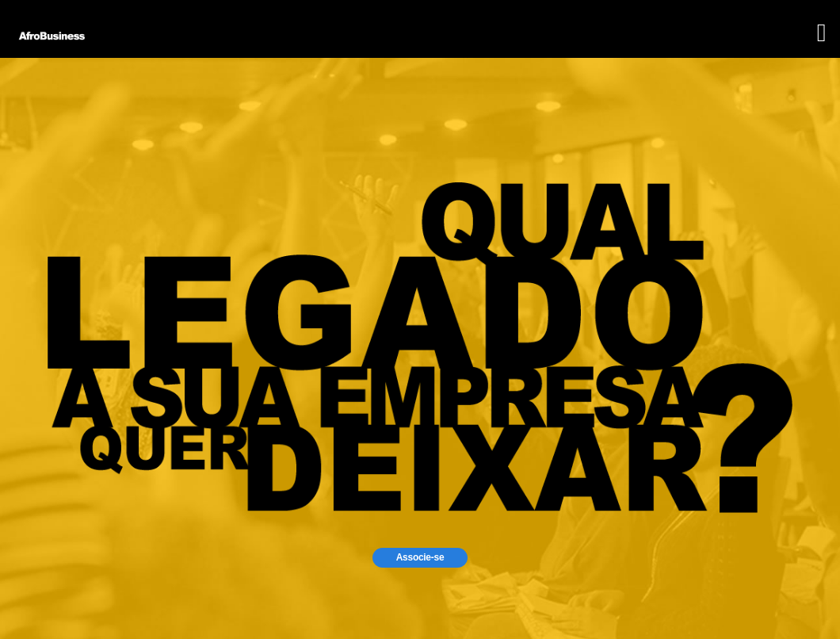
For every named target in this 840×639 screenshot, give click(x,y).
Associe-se (420, 557)
